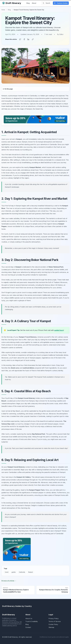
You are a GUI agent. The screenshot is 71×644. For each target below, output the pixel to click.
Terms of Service (55, 621)
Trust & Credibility (32, 621)
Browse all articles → (9, 581)
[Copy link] (33, 39)
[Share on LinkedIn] (28, 39)
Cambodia (22, 572)
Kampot (31, 572)
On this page (9, 89)
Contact (28, 627)
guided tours (59, 330)
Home (3, 10)
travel (7, 572)
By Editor (60, 34)
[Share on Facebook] (24, 39)
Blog (28, 3)
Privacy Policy (54, 618)
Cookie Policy (53, 624)
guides (14, 572)
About (34, 3)
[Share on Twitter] (20, 39)
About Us (29, 618)
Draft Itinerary (12, 3)
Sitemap (51, 627)
